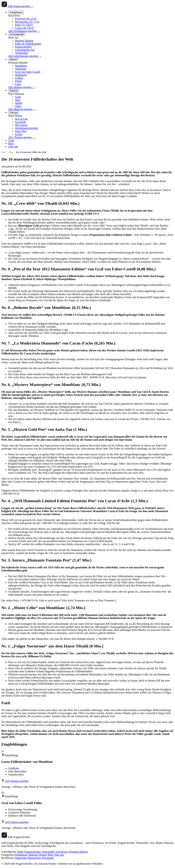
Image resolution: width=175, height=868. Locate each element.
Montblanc (21, 66)
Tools (11, 140)
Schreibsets (61, 852)
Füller (20, 852)
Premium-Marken (78, 852)
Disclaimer (48, 858)
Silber (18, 106)
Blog (11, 143)
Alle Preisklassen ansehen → (24, 31)
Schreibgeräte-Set (25, 50)
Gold (18, 97)
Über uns (13, 147)
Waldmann (21, 75)
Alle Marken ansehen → (22, 87)
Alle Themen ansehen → (22, 137)
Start (4, 152)
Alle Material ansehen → (22, 109)
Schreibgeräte (17, 34)
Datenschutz (34, 858)
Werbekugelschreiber (27, 128)
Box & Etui (21, 119)
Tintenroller (22, 53)
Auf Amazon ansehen (15, 781)
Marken (13, 59)
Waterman (21, 69)
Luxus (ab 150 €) (24, 28)
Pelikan (19, 78)
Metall (19, 103)
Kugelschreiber (23, 47)
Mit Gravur (21, 125)
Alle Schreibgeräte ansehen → (25, 56)
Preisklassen (16, 12)
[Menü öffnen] (32, 7)
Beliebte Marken (24, 41)
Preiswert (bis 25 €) (26, 19)
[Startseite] (16, 6)
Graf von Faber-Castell (28, 72)
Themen (14, 113)
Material (14, 91)
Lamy (18, 84)
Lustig (19, 134)
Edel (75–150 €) (24, 25)
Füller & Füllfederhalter (28, 44)
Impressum (21, 858)
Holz (18, 100)
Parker (19, 81)
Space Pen (21, 131)
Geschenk (20, 122)
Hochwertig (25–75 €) (27, 22)
